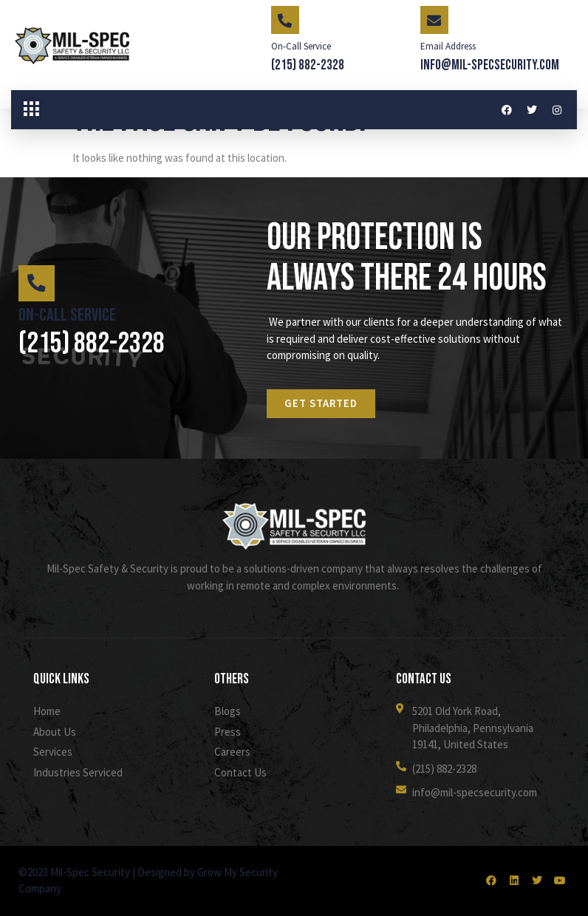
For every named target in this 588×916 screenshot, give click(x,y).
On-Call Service (301, 46)
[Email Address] (434, 20)
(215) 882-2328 (308, 65)
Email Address (448, 46)
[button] (31, 110)
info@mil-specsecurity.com (490, 65)
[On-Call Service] (285, 20)
